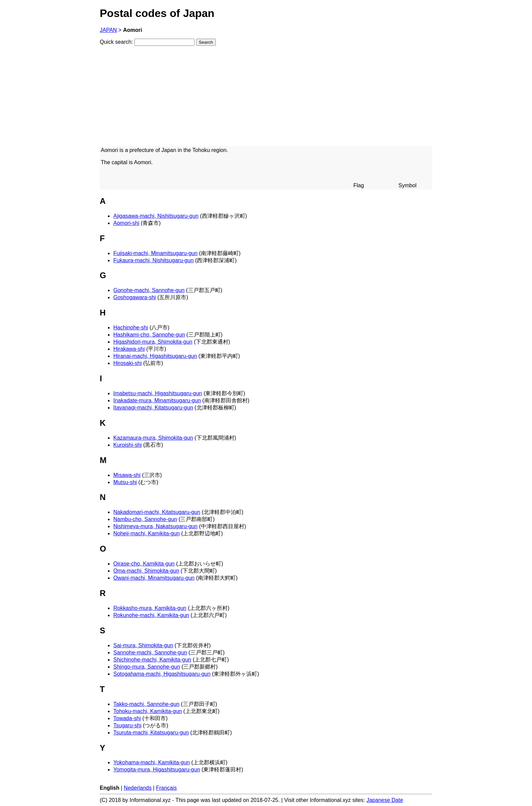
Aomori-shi (126, 223)
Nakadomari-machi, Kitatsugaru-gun (157, 512)
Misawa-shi (127, 475)
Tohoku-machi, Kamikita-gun (148, 711)
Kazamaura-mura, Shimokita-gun (153, 438)
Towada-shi (127, 718)
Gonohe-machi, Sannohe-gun (149, 290)
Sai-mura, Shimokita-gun (143, 645)
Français (166, 788)
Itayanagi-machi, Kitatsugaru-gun (153, 408)
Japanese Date (385, 800)
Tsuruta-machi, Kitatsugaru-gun (151, 733)
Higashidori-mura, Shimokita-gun (153, 342)
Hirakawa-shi (129, 349)
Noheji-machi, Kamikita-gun (147, 533)
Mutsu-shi (125, 482)
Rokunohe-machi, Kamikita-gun (151, 615)
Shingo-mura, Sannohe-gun (147, 667)
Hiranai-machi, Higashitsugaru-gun (155, 356)
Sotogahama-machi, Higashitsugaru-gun (162, 674)
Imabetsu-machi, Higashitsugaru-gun (158, 393)
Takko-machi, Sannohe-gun (146, 704)
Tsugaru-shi (127, 725)
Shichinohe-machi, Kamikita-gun (152, 660)
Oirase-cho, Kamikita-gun (144, 564)
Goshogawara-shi (135, 297)
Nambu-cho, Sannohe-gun (145, 519)
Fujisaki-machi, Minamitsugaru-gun (155, 253)
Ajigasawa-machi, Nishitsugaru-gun (156, 216)
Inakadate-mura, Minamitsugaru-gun (157, 400)
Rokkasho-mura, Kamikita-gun (150, 608)
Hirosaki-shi (128, 363)
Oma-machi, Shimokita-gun (146, 571)
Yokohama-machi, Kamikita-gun (151, 762)
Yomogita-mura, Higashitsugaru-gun (157, 770)
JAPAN (108, 30)
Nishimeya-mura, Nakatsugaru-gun (155, 526)
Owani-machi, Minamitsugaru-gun (154, 578)
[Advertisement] (266, 99)
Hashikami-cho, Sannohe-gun (149, 335)
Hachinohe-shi (131, 328)
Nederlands (138, 788)
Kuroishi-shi (128, 445)
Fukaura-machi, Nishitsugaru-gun (154, 260)
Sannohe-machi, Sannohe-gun (150, 653)
